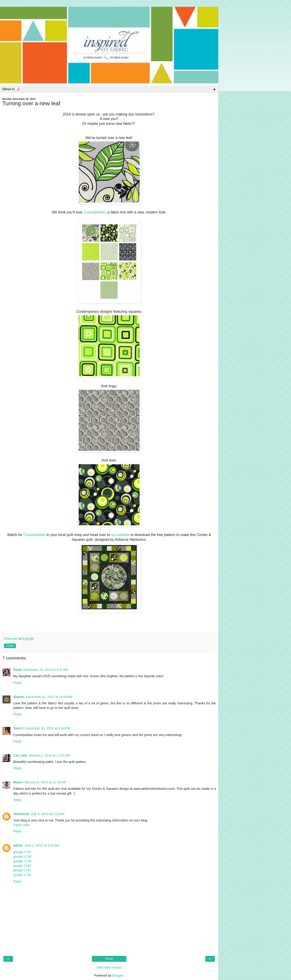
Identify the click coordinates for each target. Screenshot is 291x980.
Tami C (19, 728)
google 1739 (22, 861)
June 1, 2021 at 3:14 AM (42, 845)
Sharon (19, 697)
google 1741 (22, 870)
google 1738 (22, 857)
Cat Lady (20, 755)
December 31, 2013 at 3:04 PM (48, 728)
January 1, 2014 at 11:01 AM (49, 755)
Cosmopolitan (94, 212)
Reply (17, 683)
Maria (18, 782)
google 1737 (22, 852)
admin (18, 845)
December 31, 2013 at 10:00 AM (49, 697)
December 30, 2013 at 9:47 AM (46, 670)
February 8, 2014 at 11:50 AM (45, 782)
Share (10, 646)
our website (120, 535)
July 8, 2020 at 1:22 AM (48, 814)
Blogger (118, 975)
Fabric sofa (21, 825)
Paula (18, 670)
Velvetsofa (21, 814)
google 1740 (22, 866)
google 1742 (22, 875)
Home (109, 959)
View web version (109, 967)
